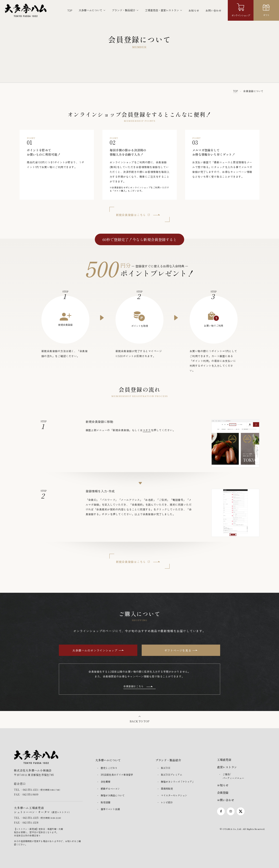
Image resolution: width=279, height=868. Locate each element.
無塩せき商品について (113, 795)
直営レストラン (227, 767)
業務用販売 (167, 789)
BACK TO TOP (139, 721)
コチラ (147, 430)
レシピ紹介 (167, 802)
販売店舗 (105, 802)
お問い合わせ (213, 10)
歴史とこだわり (109, 768)
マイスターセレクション (174, 795)
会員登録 (223, 793)
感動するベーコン (110, 789)
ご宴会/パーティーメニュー (233, 776)
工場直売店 (224, 760)
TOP (70, 10)
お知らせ (194, 10)
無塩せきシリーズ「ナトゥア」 (178, 782)
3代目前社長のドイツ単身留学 (117, 775)
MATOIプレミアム (172, 775)
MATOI (166, 768)
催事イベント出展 (110, 809)
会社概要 (105, 782)
